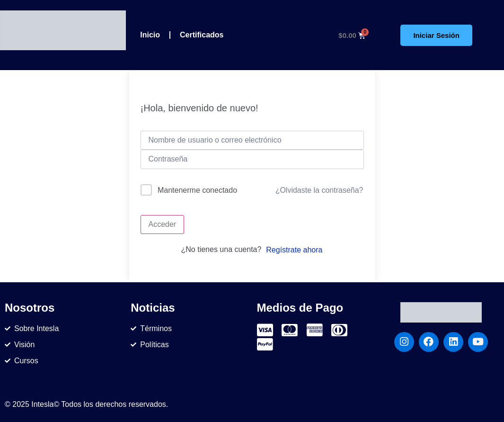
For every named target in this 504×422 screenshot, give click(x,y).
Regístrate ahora (294, 250)
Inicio (150, 35)
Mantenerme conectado (197, 190)
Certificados (202, 35)
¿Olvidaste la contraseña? (319, 190)
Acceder (163, 224)
